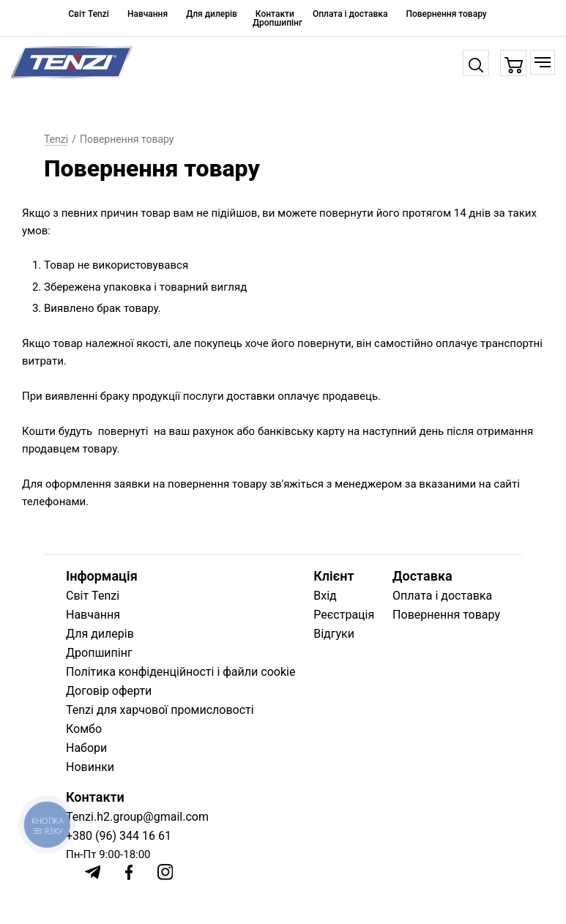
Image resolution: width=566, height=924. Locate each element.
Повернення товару (446, 14)
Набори (86, 748)
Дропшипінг (278, 23)
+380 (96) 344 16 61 (119, 836)
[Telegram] (93, 872)
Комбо (84, 729)
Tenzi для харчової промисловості (160, 710)
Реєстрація (344, 615)
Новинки (90, 767)
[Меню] (543, 62)
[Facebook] (129, 872)
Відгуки (334, 634)
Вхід (325, 596)
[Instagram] (165, 872)
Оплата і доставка (350, 14)
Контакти (275, 14)
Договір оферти (109, 691)
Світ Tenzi (89, 14)
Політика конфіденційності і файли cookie (180, 672)
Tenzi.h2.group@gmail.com (137, 817)
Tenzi (56, 139)
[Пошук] (476, 63)
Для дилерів (212, 14)
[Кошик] (514, 63)
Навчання (148, 14)
